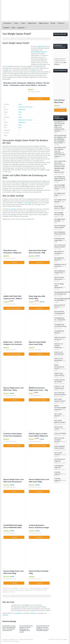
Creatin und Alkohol (60, 433)
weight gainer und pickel (9, 592)
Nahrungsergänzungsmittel (39, 52)
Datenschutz (58, 639)
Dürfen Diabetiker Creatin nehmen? (60, 447)
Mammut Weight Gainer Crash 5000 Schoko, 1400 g (14, 389)
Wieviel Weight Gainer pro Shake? (60, 207)
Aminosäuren (8, 23)
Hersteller (7, 28)
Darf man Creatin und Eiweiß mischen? (59, 440)
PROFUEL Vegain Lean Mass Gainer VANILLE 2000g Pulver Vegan (39, 435)
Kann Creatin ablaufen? (58, 415)
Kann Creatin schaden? (58, 454)
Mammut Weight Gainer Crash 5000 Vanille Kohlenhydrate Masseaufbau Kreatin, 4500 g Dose (14, 481)
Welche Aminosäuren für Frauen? (59, 367)
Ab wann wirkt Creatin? (58, 428)
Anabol (20, 104)
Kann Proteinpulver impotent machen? (60, 246)
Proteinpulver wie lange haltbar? (59, 239)
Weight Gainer (33, 23)
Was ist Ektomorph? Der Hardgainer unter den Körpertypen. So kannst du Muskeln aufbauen (43, 628)
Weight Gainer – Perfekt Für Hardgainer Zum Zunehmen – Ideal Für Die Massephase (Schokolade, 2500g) (13, 343)
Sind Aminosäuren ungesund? (60, 460)
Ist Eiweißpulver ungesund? (59, 467)
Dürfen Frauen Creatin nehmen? (59, 374)
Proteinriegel (27, 203)
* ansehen (39, 99)
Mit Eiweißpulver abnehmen (59, 259)
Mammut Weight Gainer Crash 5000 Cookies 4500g (39, 481)
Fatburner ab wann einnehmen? (60, 338)
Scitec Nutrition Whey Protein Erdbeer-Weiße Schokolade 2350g (60, 101)
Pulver (20, 115)
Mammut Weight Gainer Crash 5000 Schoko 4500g (14, 572)
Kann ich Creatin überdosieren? (59, 278)
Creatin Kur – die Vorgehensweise (59, 387)
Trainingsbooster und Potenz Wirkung (60, 325)
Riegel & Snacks (44, 23)
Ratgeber (39, 588)
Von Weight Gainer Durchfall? (60, 220)
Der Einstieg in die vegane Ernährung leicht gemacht (60, 179)
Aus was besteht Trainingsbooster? (60, 312)
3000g (20, 112)
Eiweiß (10, 66)
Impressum (51, 639)
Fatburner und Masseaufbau (59, 359)
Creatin (24, 23)
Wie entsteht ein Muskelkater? (59, 252)
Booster (54, 23)
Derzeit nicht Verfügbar (14, 308)
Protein (17, 23)
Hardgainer (33, 70)
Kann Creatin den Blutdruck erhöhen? (60, 394)
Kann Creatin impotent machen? (60, 400)
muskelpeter (15, 588)
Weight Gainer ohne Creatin (25, 107)
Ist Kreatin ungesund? (57, 473)
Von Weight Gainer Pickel (29, 590)
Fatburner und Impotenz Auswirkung (59, 346)
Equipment (22, 28)
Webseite (33, 613)
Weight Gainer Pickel (42, 590)
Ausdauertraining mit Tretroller (59, 381)
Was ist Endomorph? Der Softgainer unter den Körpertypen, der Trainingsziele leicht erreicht (26, 629)
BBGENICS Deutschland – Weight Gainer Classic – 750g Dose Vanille (38, 389)
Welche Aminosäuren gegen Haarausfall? (60, 407)
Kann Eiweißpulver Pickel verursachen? (60, 233)
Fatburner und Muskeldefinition (59, 353)
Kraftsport (14, 209)
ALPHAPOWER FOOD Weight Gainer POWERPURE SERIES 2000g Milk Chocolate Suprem (13, 527)
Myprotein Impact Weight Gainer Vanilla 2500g (37, 343)
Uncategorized (45, 588)
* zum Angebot (60, 110)
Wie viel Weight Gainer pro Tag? (59, 214)
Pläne (14, 28)
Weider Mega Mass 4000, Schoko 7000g (37, 297)
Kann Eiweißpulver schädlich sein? (60, 272)
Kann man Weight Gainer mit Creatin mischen (60, 187)
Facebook (5, 615)
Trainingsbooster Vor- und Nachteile (60, 319)
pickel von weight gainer (16, 590)
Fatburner (62, 23)
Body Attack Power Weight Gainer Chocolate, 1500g (38, 252)
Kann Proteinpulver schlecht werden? (60, 227)
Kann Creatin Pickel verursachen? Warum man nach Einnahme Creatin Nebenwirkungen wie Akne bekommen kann (60, 167)
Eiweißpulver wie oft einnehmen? (60, 265)
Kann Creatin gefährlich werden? (60, 421)
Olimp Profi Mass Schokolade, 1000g (39, 572)
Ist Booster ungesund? (57, 479)
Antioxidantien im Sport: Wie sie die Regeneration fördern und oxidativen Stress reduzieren (9, 628)
